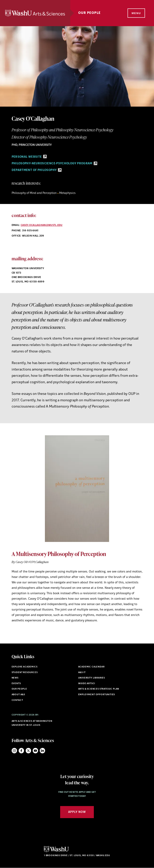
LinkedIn (42, 751)
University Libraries (92, 678)
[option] (77, 529)
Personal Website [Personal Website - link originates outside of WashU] (29, 157)
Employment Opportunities (97, 695)
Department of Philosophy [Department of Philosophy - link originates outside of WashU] (37, 170)
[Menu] (136, 13)
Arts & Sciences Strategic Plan (99, 689)
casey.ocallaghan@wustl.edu (42, 225)
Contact (17, 700)
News (15, 678)
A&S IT (82, 673)
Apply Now (77, 812)
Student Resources (25, 673)
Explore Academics (25, 667)
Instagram (14, 751)
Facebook (21, 751)
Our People (89, 13)
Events (16, 684)
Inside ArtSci (87, 684)
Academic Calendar (91, 667)
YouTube (35, 751)
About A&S (18, 695)
